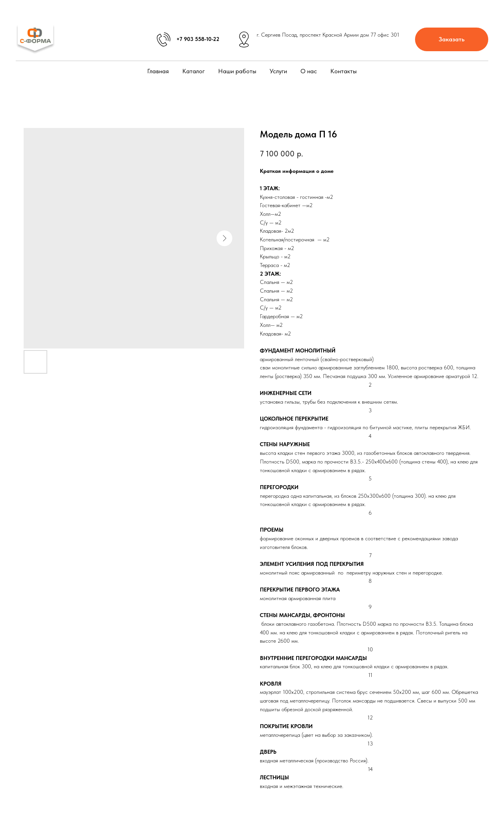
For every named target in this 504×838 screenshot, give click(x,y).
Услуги (278, 71)
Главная (158, 71)
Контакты (344, 71)
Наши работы (237, 71)
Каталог (194, 71)
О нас (309, 71)
